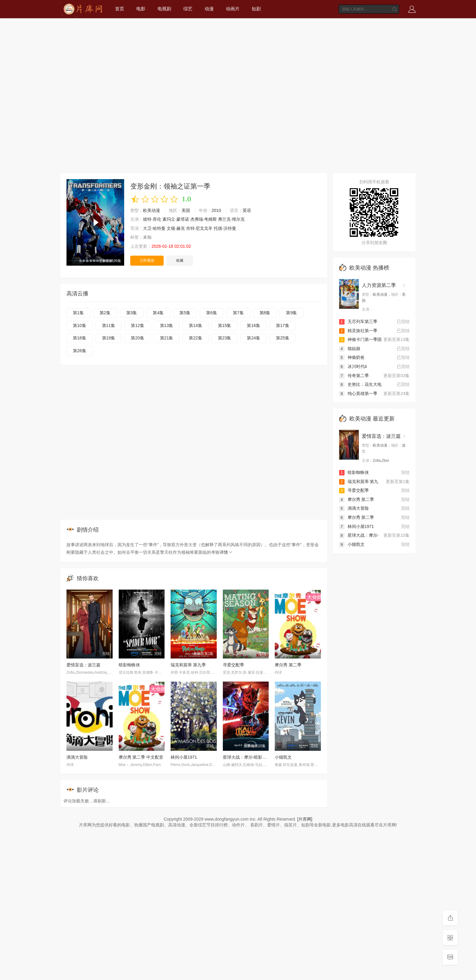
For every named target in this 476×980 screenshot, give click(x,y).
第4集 (158, 313)
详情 (226, 552)
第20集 (138, 338)
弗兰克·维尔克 (231, 219)
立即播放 (147, 260)
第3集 (132, 313)
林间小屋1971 (184, 757)
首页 (120, 9)
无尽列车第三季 (358, 322)
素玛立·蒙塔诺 (176, 219)
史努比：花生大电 (360, 384)
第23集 (225, 338)
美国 (186, 210)
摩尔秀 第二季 (288, 665)
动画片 (233, 9)
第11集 (109, 325)
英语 (247, 210)
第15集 (225, 325)
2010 (216, 210)
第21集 (167, 338)
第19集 (109, 338)
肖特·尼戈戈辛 (199, 228)
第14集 (195, 325)
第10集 (80, 325)
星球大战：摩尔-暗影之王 (247, 757)
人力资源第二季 (379, 285)
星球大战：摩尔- (359, 535)
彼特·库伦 (152, 219)
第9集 (291, 313)
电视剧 (164, 9)
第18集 (80, 338)
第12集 (138, 325)
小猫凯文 (283, 757)
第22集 (195, 338)
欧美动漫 (151, 210)
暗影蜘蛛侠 (129, 665)
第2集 (105, 313)
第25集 (283, 338)
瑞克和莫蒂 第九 (359, 481)
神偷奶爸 (352, 357)
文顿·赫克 (176, 228)
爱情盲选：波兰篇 (83, 665)
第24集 (253, 338)
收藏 (180, 260)
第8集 (265, 313)
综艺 (188, 9)
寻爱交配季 (233, 665)
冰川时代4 (353, 366)
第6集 (212, 313)
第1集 (78, 313)
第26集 (80, 351)
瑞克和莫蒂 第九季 (188, 665)
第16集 (253, 325)
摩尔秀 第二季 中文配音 (141, 757)
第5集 (185, 313)
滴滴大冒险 (77, 757)
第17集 (283, 325)
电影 (141, 9)
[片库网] (305, 819)
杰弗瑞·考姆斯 (204, 219)
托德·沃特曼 (225, 228)
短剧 (256, 9)
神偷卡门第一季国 (360, 339)
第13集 (167, 325)
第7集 (238, 313)
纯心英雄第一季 (358, 393)
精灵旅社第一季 (358, 331)
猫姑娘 (350, 349)
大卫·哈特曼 (154, 228)
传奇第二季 (354, 376)
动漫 (209, 9)
